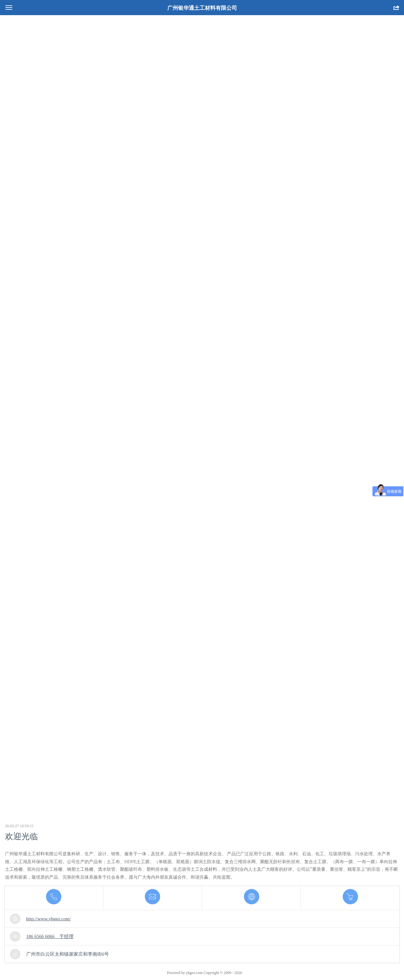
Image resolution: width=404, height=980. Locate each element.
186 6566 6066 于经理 (50, 936)
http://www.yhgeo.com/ (49, 919)
